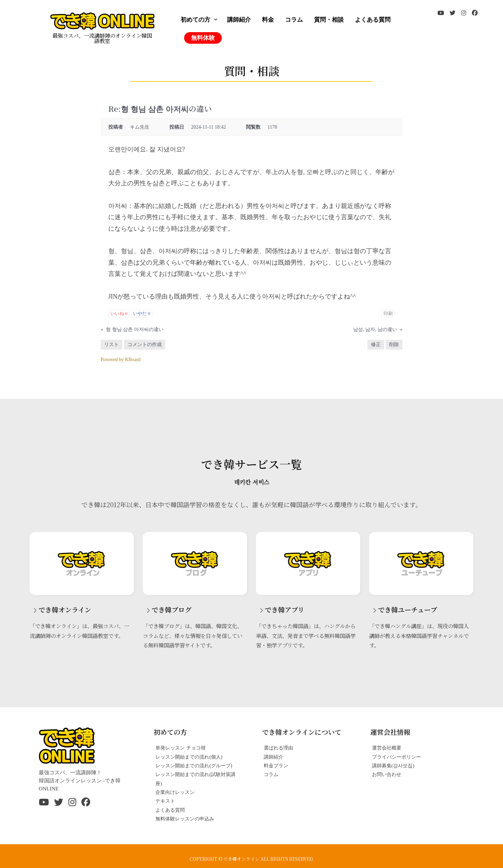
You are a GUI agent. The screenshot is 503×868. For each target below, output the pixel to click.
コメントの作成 (145, 345)
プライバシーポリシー (396, 757)
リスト (111, 345)
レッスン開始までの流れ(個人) (189, 757)
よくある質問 (373, 20)
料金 (268, 20)
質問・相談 (329, 20)
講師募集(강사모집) (393, 766)
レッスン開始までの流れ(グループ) (194, 766)
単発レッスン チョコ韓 (181, 748)
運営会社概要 (387, 748)
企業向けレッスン (175, 792)
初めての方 (195, 20)
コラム (294, 20)
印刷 (388, 313)
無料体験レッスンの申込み (185, 819)
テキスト (165, 801)
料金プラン (276, 766)
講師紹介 (239, 20)
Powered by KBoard (121, 360)
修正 (376, 345)
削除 (394, 345)
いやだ (142, 313)
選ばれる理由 (278, 748)
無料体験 (203, 38)
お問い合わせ (387, 774)
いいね (119, 313)
